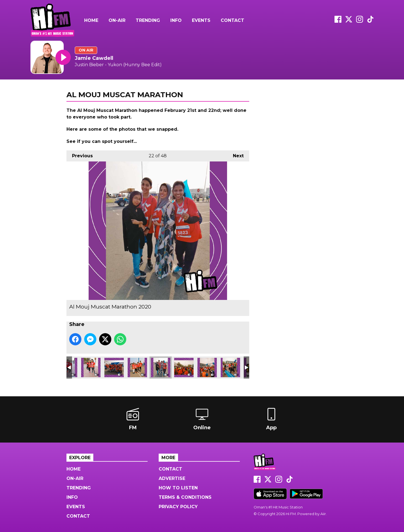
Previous (80, 154)
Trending (148, 20)
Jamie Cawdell (94, 58)
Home (91, 20)
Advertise (172, 478)
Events (201, 20)
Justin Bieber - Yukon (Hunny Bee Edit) (118, 65)
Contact (232, 20)
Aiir (323, 514)
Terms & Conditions (185, 497)
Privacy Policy (178, 507)
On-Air (117, 20)
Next (236, 154)
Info (176, 20)
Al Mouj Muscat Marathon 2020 (91, 367)
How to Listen (178, 488)
